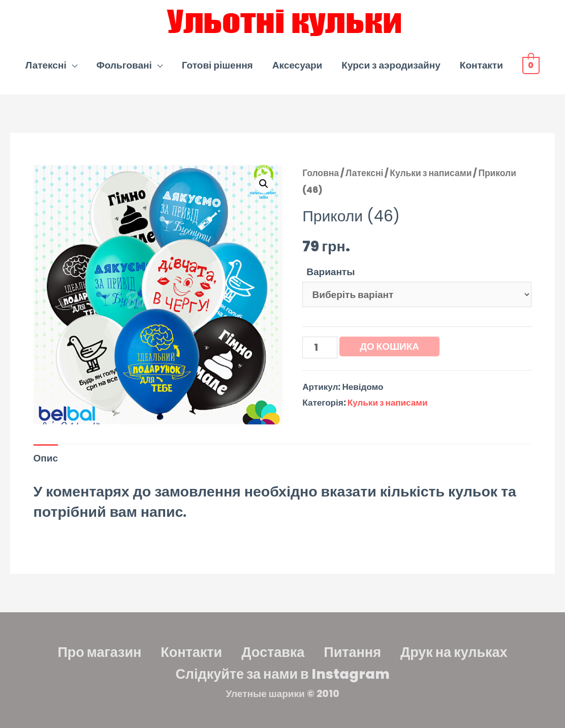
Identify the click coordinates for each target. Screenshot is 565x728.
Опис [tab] (46, 458)
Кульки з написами (431, 173)
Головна (321, 173)
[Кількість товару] (320, 347)
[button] (264, 184)
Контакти (481, 65)
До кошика (389, 346)
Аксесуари (297, 65)
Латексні (46, 65)
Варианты (331, 272)
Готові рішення (217, 65)
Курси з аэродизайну (391, 65)
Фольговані (124, 65)
